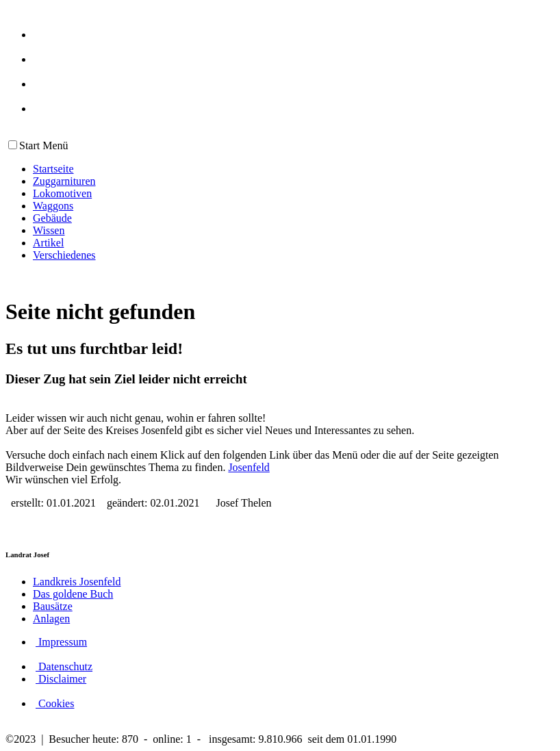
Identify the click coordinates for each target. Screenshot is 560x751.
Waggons (53, 206)
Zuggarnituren (64, 181)
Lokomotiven (62, 193)
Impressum (61, 642)
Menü (54, 145)
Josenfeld (249, 467)
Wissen (49, 230)
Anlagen (51, 619)
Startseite (53, 169)
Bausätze (53, 606)
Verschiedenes (64, 255)
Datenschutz (64, 666)
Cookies (55, 703)
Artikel (48, 243)
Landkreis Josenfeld (77, 582)
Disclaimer (61, 679)
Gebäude (52, 218)
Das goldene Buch (73, 594)
